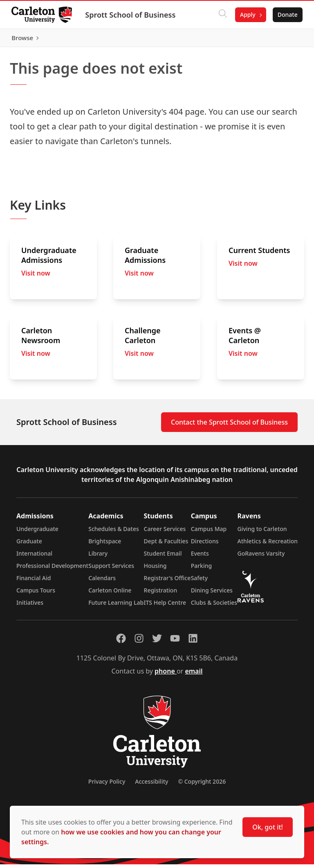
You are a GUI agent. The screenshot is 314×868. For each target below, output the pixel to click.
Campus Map (209, 532)
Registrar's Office (167, 582)
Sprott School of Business (132, 15)
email (194, 675)
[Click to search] (221, 15)
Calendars (102, 582)
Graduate (29, 545)
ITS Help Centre (165, 606)
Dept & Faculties (166, 545)
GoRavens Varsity (261, 557)
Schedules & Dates (114, 532)
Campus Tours (36, 594)
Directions (205, 545)
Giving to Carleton (262, 532)
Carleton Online (110, 594)
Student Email (163, 557)
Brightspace (105, 545)
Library (98, 557)
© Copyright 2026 (202, 785)
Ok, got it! (268, 827)
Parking (202, 569)
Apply (246, 15)
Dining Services (212, 594)
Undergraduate (37, 532)
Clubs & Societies (214, 606)
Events (200, 557)
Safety (200, 582)
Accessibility (151, 785)
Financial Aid (34, 582)
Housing (155, 569)
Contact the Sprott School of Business (229, 426)
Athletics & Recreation (268, 545)
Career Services (165, 532)
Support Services (111, 569)
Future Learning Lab (116, 606)
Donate (286, 15)
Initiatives (30, 606)
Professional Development (52, 569)
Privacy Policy (107, 785)
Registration (161, 594)
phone (166, 675)
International (34, 557)
